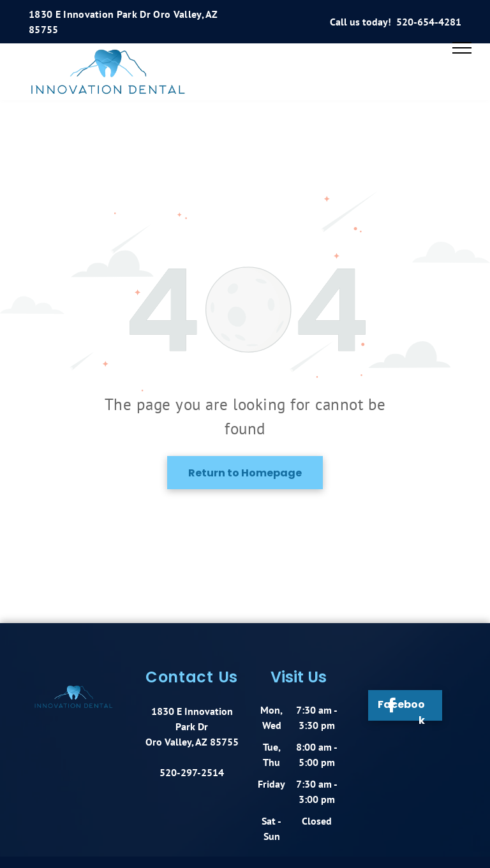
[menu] (462, 48)
